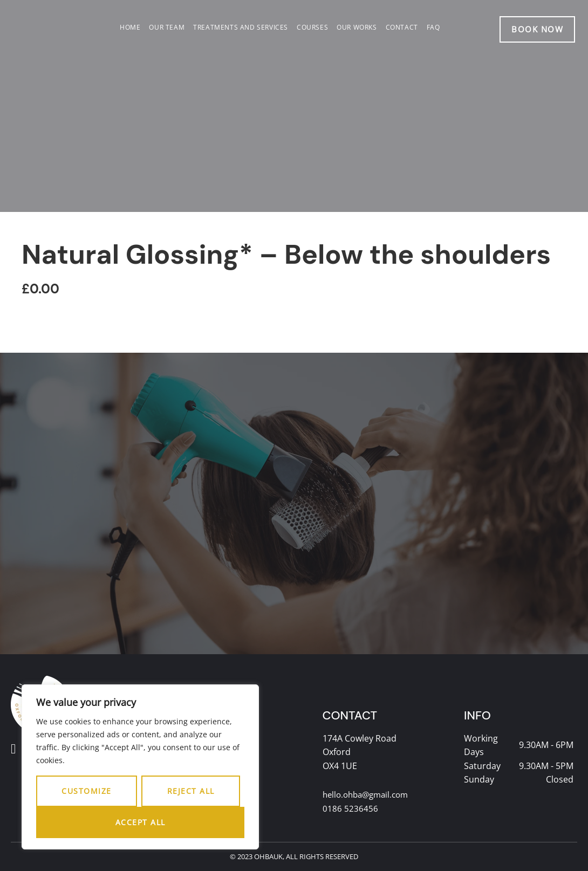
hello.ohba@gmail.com (369, 795)
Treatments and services (241, 27)
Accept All (141, 822)
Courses (312, 27)
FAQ (433, 27)
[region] (140, 767)
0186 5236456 (350, 809)
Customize (87, 791)
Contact (402, 27)
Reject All (191, 791)
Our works (357, 27)
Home (130, 27)
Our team (167, 27)
